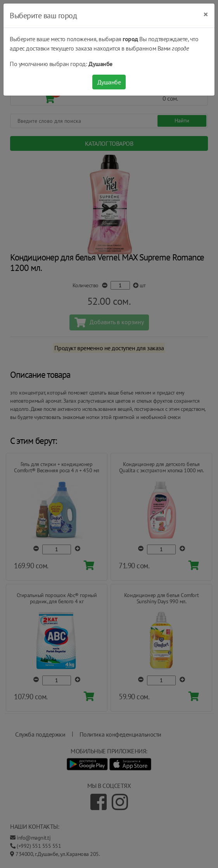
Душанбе (109, 82)
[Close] (206, 14)
